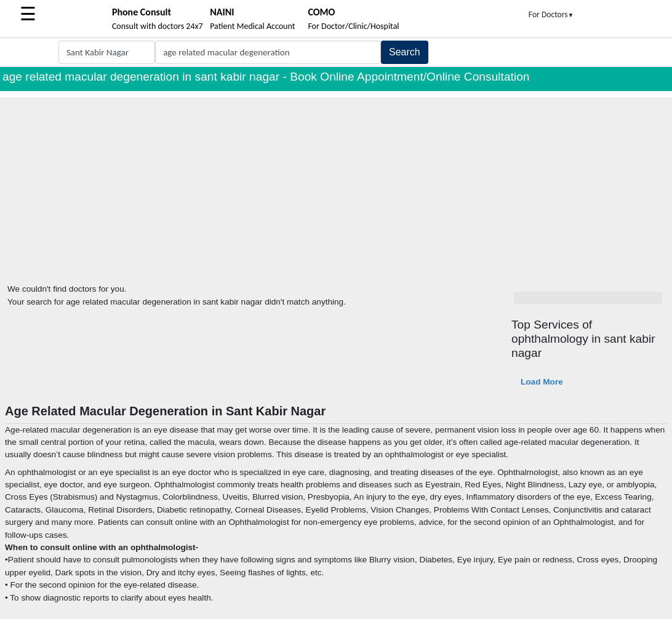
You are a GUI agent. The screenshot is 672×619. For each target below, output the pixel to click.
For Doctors (551, 14)
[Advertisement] (336, 183)
